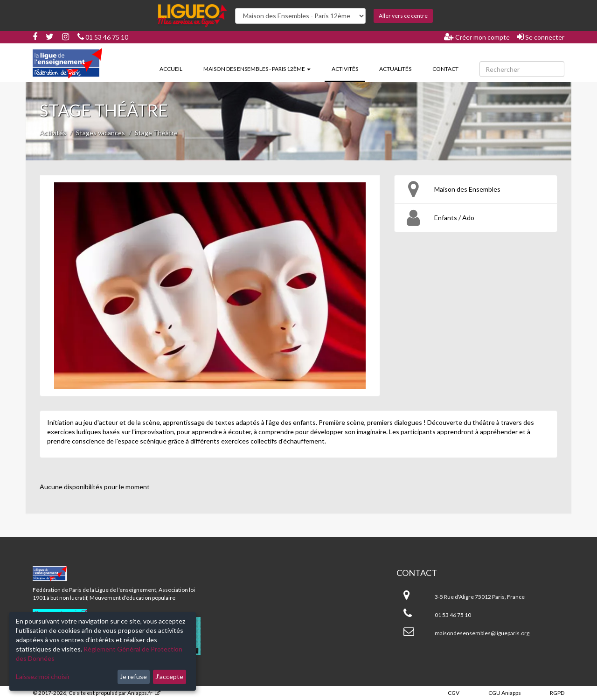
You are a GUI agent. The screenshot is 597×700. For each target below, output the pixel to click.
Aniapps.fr (140, 693)
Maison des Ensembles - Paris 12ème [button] (257, 69)
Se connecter (541, 37)
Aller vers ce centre (403, 16)
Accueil (171, 69)
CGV (454, 693)
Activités (348, 68)
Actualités (395, 69)
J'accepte (169, 676)
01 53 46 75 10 (103, 37)
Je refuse (133, 676)
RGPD (557, 693)
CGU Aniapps (505, 693)
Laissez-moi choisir (43, 676)
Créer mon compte (477, 37)
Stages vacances (101, 133)
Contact (445, 69)
